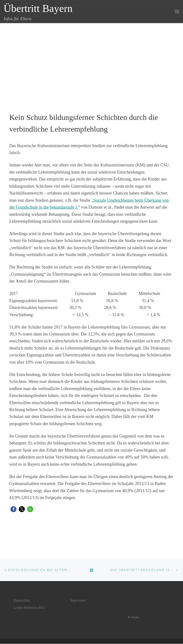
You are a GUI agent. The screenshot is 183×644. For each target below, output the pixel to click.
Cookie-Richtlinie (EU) (29, 608)
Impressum (78, 601)
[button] (13, 509)
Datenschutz (22, 601)
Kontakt (133, 617)
